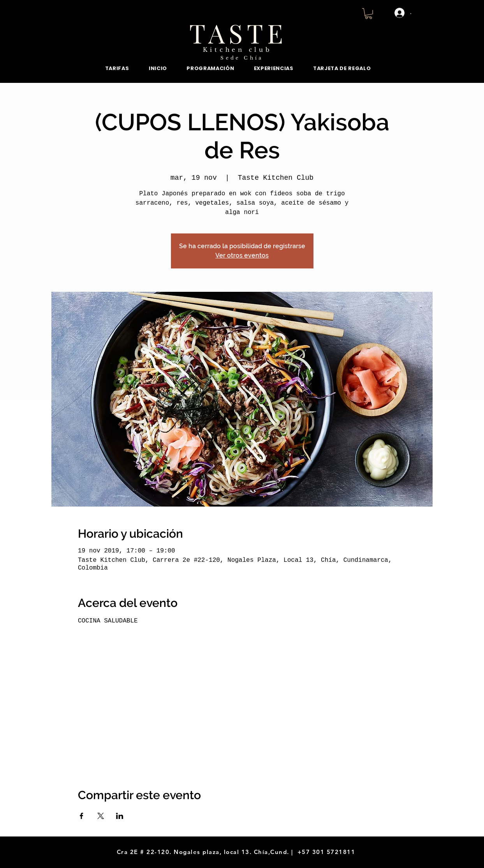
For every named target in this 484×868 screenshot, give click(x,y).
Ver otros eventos (242, 255)
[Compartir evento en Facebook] (82, 816)
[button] (369, 14)
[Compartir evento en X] (101, 816)
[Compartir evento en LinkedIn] (120, 816)
